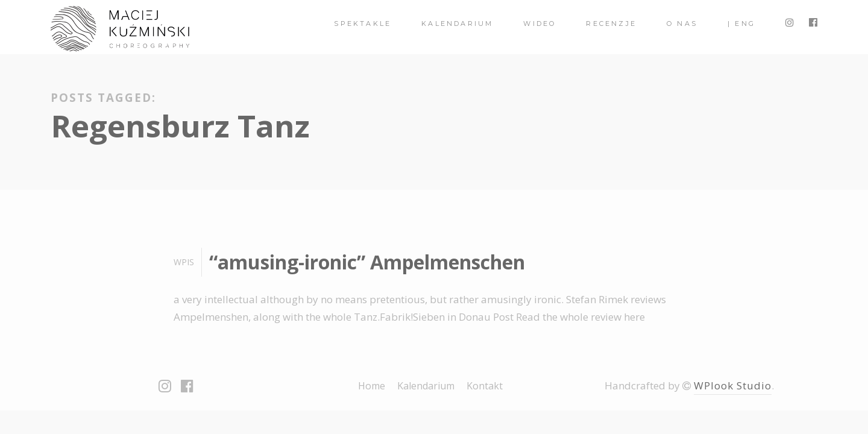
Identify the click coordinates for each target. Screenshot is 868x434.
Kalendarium (457, 24)
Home (372, 386)
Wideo (539, 24)
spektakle (363, 24)
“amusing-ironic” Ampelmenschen (367, 262)
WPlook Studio (733, 385)
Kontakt (485, 386)
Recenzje (611, 24)
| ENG (741, 24)
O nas (682, 24)
